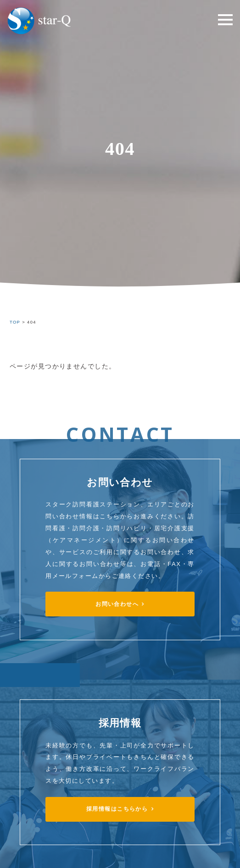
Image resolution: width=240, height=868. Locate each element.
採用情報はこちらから (117, 809)
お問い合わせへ (117, 604)
